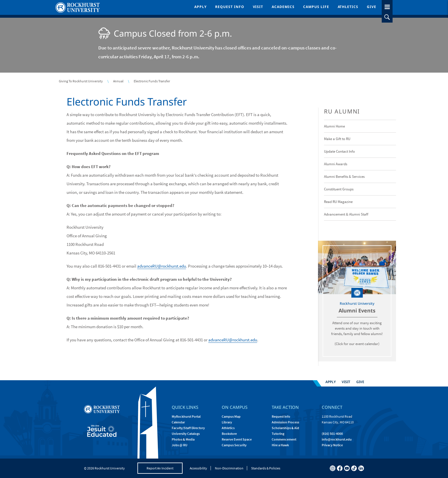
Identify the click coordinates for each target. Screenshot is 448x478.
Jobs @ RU (180, 445)
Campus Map (231, 416)
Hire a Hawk (280, 445)
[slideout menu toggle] (387, 6)
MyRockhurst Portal (186, 416)
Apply (200, 7)
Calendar (178, 422)
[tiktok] (354, 468)
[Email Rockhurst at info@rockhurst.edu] (337, 439)
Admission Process (285, 422)
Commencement (284, 439)
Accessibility (198, 468)
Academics (283, 7)
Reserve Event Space (237, 439)
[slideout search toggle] (387, 17)
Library (227, 422)
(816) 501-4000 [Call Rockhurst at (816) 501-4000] (332, 434)
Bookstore (229, 434)
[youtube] (347, 468)
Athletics (348, 7)
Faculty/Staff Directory (188, 428)
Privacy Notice (332, 445)
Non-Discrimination (229, 468)
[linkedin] (361, 468)
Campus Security (234, 445)
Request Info (230, 7)
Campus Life (316, 7)
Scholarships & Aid (285, 428)
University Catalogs (186, 434)
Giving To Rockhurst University (81, 81)
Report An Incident (160, 468)
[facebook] (340, 468)
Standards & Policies (266, 468)
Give (372, 7)
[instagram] (333, 468)
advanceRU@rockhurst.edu (162, 266)
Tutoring (278, 434)
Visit (258, 7)
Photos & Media (183, 439)
